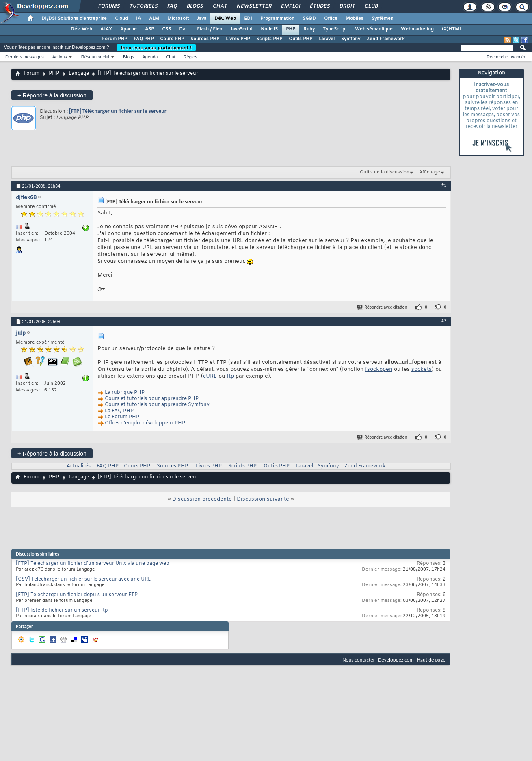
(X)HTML (452, 29)
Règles (190, 57)
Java (202, 19)
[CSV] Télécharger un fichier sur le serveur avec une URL (83, 579)
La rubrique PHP (125, 393)
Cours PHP (172, 39)
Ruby (309, 29)
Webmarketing (417, 29)
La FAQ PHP (119, 411)
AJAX (106, 29)
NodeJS (269, 29)
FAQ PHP (144, 39)
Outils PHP (301, 39)
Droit (347, 6)
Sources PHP (205, 39)
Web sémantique (374, 29)
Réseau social (95, 57)
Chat (220, 6)
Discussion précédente (202, 499)
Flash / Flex (210, 29)
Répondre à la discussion (52, 95)
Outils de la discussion (385, 172)
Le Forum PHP (122, 417)
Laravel (327, 39)
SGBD (309, 19)
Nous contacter (359, 660)
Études (319, 6)
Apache (129, 29)
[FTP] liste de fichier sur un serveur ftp (62, 610)
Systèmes (382, 19)
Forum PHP (115, 39)
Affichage (430, 172)
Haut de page (431, 660)
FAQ (172, 6)
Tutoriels (143, 6)
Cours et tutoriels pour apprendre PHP (152, 399)
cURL (210, 376)
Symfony (351, 39)
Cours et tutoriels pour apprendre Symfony (157, 405)
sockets (422, 369)
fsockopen (379, 369)
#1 (444, 185)
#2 (444, 321)
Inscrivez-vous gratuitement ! (156, 48)
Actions (60, 57)
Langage (79, 74)
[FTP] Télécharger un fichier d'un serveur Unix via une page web (93, 564)
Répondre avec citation (383, 307)
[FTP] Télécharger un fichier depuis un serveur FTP (77, 595)
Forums (109, 6)
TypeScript (335, 29)
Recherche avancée (506, 57)
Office (331, 19)
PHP (291, 29)
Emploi (290, 6)
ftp (230, 376)
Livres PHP (238, 39)
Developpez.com (396, 660)
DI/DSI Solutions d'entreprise (74, 19)
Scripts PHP (269, 39)
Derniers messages (25, 57)
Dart (184, 29)
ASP (149, 29)
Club (371, 6)
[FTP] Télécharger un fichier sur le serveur (118, 111)
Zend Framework (386, 39)
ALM (154, 19)
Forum (31, 74)
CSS (167, 29)
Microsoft (178, 19)
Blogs (195, 6)
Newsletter (254, 6)
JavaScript (241, 29)
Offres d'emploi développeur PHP (145, 423)
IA (138, 19)
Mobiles (355, 19)
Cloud (121, 19)
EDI (248, 19)
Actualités (79, 466)
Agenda (150, 57)
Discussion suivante (263, 499)
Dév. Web (225, 19)
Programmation (277, 19)
